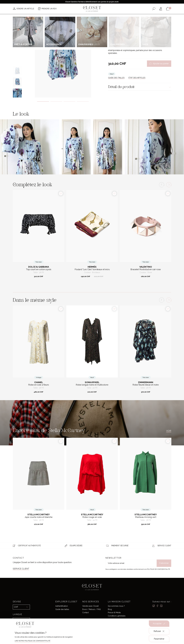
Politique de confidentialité (158, 569)
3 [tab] (70, 101)
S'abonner (164, 563)
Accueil (111, 27)
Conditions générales (117, 616)
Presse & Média (114, 613)
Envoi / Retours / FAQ (91, 609)
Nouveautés (51, 16)
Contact (85, 613)
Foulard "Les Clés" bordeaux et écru (92, 269)
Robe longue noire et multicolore (92, 385)
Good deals (107, 16)
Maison (119, 16)
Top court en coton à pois (39, 269)
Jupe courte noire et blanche (39, 517)
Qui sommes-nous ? (116, 606)
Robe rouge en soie (92, 517)
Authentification (62, 606)
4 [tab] (83, 101)
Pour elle (119, 27)
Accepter (159, 624)
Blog (110, 609)
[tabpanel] (63, 58)
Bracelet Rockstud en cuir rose (146, 269)
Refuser (159, 631)
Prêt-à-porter (128, 27)
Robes (137, 27)
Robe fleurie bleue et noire (146, 385)
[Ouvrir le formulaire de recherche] (154, 9)
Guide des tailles (62, 609)
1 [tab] (43, 101)
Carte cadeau (132, 16)
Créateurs (94, 16)
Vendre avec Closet (90, 606)
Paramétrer (159, 639)
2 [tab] (56, 101)
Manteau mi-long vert (146, 517)
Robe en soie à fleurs (39, 385)
